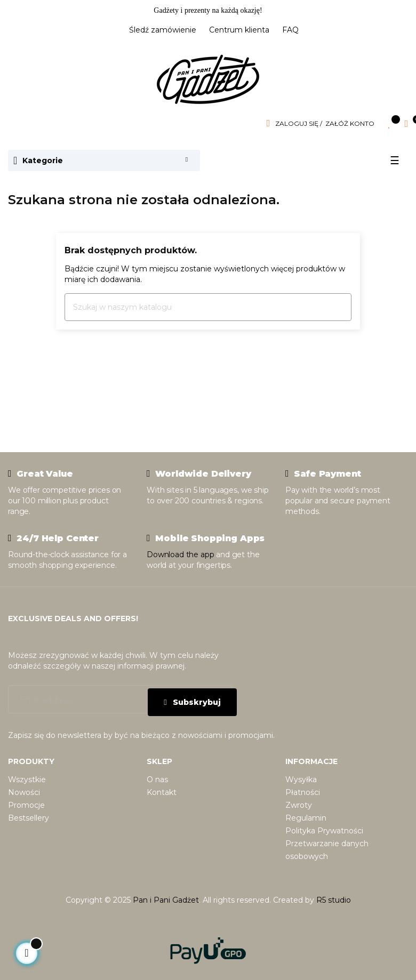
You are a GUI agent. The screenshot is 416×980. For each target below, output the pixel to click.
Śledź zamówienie (163, 30)
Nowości (24, 792)
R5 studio (334, 900)
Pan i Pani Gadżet (166, 900)
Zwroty (299, 805)
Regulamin (306, 818)
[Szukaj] (208, 307)
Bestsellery (29, 818)
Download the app (180, 555)
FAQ (290, 30)
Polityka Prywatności (324, 831)
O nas (157, 780)
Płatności (303, 792)
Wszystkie (27, 780)
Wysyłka (301, 780)
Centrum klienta (239, 30)
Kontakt (162, 792)
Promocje (26, 805)
